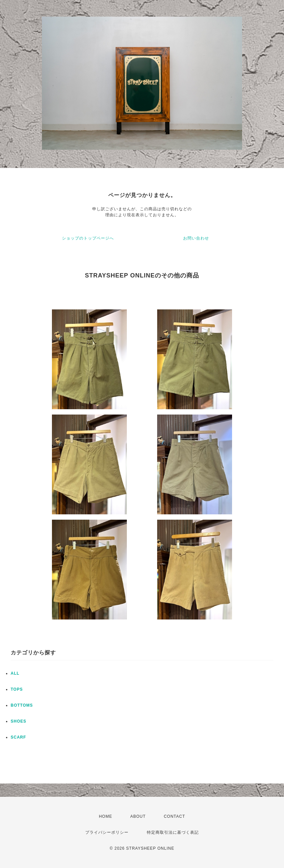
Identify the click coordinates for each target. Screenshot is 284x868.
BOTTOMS (22, 705)
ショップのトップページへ (88, 238)
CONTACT (174, 816)
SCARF (18, 737)
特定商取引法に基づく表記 (173, 832)
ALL (15, 673)
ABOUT (138, 816)
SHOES (18, 721)
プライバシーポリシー (107, 832)
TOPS (17, 689)
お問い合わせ (196, 238)
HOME (106, 816)
